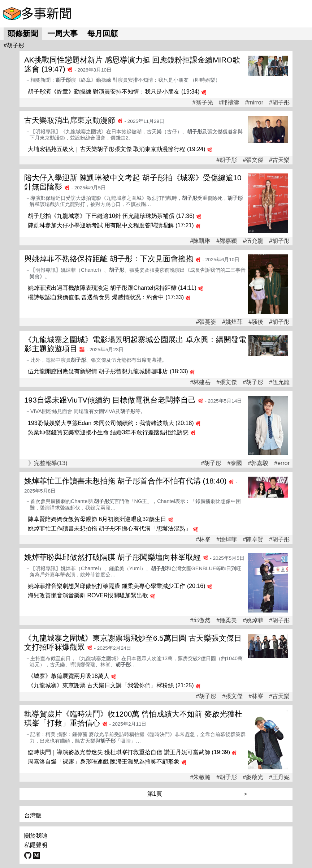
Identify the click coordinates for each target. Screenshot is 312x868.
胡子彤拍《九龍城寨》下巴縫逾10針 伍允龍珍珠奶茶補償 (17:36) (111, 216)
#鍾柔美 (227, 620)
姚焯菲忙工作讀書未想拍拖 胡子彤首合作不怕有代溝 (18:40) (125, 481)
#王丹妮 (279, 777)
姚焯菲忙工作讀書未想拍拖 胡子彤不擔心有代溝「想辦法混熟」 (109, 528)
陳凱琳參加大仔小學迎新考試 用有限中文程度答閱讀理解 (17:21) (111, 225)
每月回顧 (103, 33)
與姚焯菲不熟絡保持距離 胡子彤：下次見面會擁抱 (109, 259)
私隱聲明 (36, 845)
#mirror (254, 103)
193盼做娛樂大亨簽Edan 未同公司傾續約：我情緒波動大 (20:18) (111, 423)
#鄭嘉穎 (227, 241)
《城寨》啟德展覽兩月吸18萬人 (69, 676)
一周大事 (62, 33)
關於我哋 (36, 836)
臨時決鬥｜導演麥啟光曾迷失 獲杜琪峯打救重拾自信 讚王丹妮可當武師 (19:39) (129, 752)
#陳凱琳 (200, 241)
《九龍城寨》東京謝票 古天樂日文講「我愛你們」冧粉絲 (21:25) (111, 685)
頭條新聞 (23, 33)
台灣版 (33, 815)
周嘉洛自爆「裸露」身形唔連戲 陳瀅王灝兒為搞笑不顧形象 (104, 762)
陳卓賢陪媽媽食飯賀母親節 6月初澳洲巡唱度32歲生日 (97, 519)
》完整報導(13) (48, 463)
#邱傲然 (200, 620)
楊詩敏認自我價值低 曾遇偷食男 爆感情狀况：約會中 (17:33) (106, 297)
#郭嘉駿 (258, 463)
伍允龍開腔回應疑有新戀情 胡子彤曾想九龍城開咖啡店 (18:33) (108, 371)
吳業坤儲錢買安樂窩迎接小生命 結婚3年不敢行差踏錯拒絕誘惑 (108, 432)
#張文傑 (253, 160)
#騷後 (256, 322)
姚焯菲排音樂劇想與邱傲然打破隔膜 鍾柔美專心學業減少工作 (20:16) (117, 586)
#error (282, 463)
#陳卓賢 (253, 540)
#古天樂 (279, 160)
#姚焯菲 (232, 322)
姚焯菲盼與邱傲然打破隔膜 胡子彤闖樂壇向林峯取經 (112, 557)
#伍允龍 (253, 241)
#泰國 (235, 463)
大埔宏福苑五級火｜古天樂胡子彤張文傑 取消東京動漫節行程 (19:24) (117, 149)
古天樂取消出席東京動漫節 (70, 120)
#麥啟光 (253, 777)
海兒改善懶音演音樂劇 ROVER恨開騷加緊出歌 (88, 595)
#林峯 (203, 540)
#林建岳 (200, 382)
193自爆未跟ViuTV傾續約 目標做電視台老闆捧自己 (110, 400)
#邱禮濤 (229, 103)
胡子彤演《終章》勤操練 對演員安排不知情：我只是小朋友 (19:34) (114, 92)
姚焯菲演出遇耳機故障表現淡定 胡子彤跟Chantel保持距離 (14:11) (112, 288)
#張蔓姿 (206, 322)
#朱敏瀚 (200, 777)
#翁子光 (203, 103)
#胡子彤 (279, 103)
